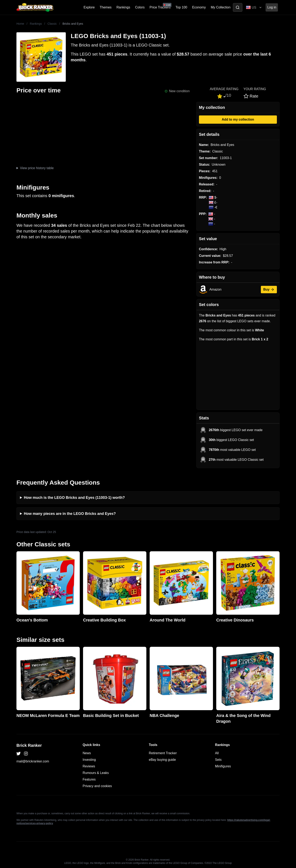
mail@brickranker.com (33, 761)
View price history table (37, 168)
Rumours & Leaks (96, 773)
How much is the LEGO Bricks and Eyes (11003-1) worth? (74, 498)
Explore (89, 7)
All (217, 753)
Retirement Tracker (163, 753)
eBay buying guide (162, 760)
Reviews (89, 766)
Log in (272, 7)
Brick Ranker (29, 745)
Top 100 (181, 7)
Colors (140, 7)
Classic (52, 24)
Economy (199, 7)
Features (89, 779)
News (87, 753)
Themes (106, 7)
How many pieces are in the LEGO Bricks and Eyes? (70, 514)
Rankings (123, 7)
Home (20, 24)
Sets (218, 760)
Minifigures (223, 766)
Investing (89, 760)
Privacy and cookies (97, 786)
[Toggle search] (238, 7)
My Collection (221, 7)
